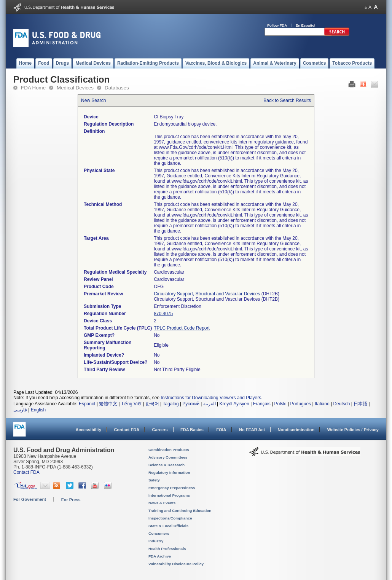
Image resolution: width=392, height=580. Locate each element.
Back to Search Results (287, 100)
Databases (117, 88)
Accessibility (88, 430)
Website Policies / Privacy (353, 430)
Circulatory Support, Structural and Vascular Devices (207, 294)
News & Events (162, 503)
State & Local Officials (168, 526)
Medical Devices (75, 88)
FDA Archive (160, 556)
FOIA (221, 430)
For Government (30, 499)
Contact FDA (127, 430)
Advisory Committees (168, 457)
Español (87, 404)
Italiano (322, 404)
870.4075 (163, 314)
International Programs (169, 495)
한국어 (152, 404)
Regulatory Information (169, 472)
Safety (154, 480)
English (38, 410)
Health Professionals (167, 549)
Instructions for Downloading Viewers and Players (211, 398)
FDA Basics (192, 430)
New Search (93, 100)
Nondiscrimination (296, 430)
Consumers (159, 533)
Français (262, 404)
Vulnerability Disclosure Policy (176, 564)
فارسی (20, 410)
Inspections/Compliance (170, 518)
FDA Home (33, 88)
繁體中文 (108, 404)
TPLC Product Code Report (182, 328)
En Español (306, 25)
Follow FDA (277, 25)
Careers (160, 430)
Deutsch (341, 404)
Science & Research (167, 465)
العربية (210, 404)
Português (300, 404)
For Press (71, 500)
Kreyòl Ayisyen (234, 404)
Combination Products (169, 450)
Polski (280, 404)
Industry (156, 541)
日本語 (360, 404)
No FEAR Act (252, 430)
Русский (191, 404)
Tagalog (171, 404)
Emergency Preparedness (172, 488)
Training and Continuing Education (180, 511)
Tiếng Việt (131, 404)
